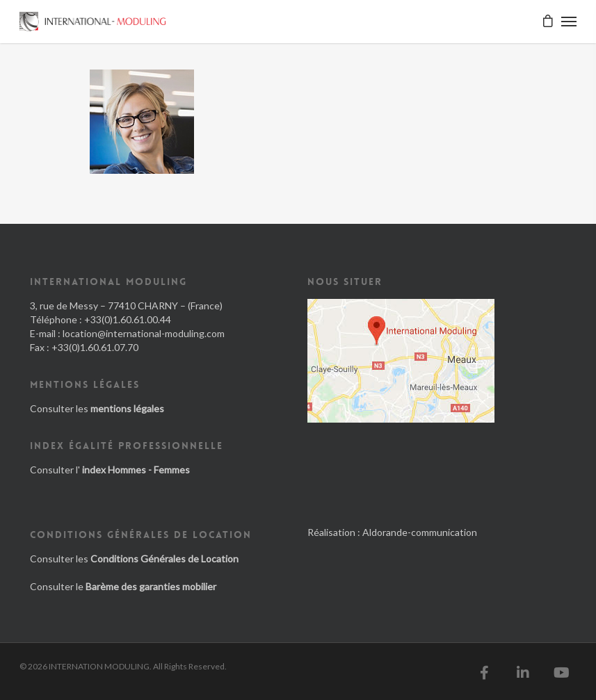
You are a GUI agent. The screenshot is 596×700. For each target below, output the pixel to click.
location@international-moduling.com (144, 333)
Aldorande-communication (420, 532)
